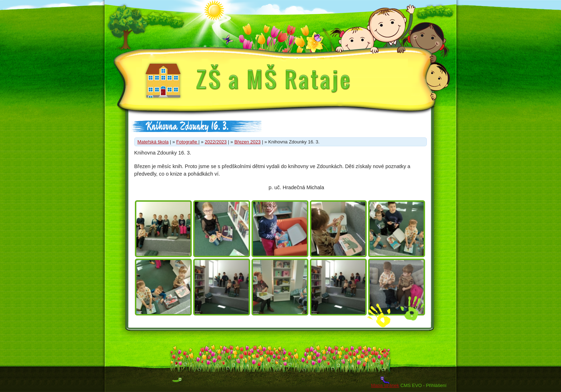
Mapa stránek (385, 385)
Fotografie (187, 142)
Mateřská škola (153, 142)
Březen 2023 (247, 142)
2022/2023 (216, 142)
